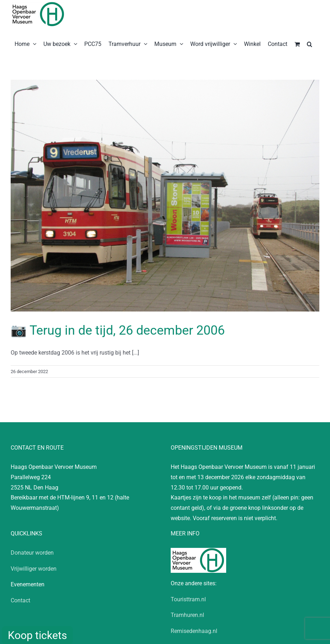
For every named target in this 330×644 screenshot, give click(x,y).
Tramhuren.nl (187, 615)
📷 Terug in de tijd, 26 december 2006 (118, 330)
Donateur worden (32, 553)
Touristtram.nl (188, 599)
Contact (20, 600)
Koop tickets (37, 635)
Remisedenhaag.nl (194, 631)
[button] (310, 43)
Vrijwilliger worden (34, 569)
